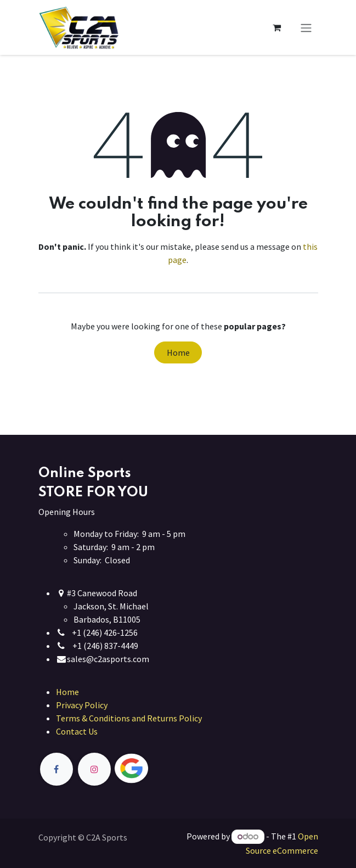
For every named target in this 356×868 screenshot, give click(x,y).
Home (178, 352)
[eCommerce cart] (277, 27)
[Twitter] (157, 769)
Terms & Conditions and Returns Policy (129, 718)
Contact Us (77, 731)
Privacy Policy (82, 705)
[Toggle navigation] (306, 27)
